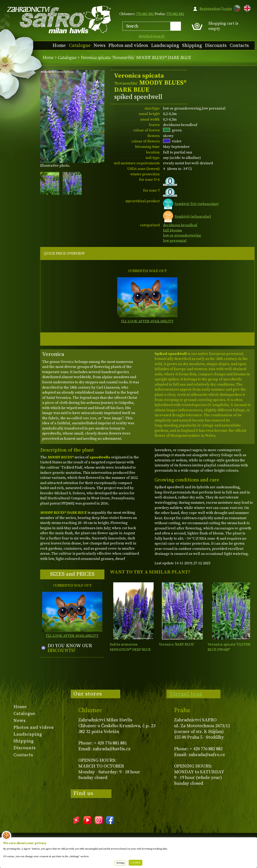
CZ (236, 8)
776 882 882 (175, 14)
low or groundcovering (182, 235)
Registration (210, 9)
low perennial (175, 241)
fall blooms (172, 230)
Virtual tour (186, 694)
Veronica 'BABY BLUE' (176, 644)
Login (227, 9)
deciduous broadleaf (180, 225)
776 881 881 (145, 14)
